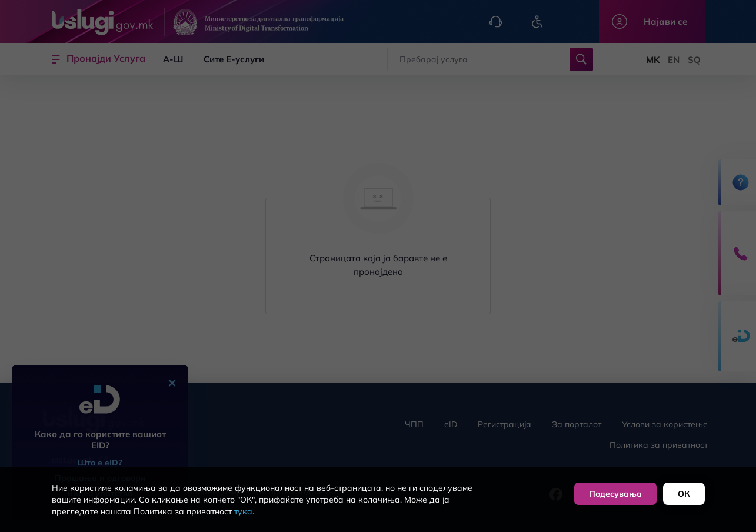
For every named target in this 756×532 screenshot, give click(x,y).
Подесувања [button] (615, 494)
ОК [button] (684, 494)
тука (243, 511)
